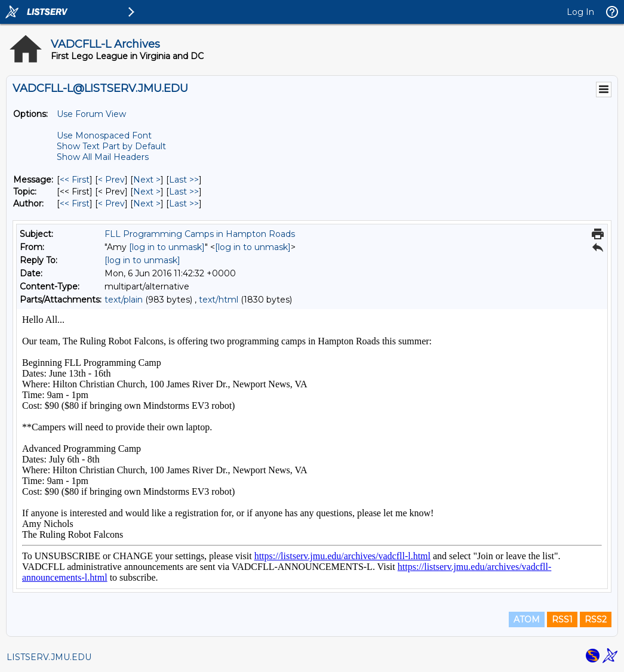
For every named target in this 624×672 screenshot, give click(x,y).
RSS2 (596, 619)
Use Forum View (91, 114)
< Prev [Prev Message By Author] (111, 204)
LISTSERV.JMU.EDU (49, 657)
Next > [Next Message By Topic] (147, 192)
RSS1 (562, 619)
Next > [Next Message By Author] (147, 204)
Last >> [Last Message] (184, 180)
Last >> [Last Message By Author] (184, 204)
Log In (580, 12)
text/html (219, 300)
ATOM (527, 619)
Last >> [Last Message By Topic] (184, 192)
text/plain (124, 300)
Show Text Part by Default (111, 146)
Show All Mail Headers (103, 157)
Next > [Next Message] (147, 180)
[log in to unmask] (167, 247)
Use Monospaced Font (104, 135)
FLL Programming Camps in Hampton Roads (200, 234)
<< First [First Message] (75, 180)
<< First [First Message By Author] (75, 204)
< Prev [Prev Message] (111, 180)
